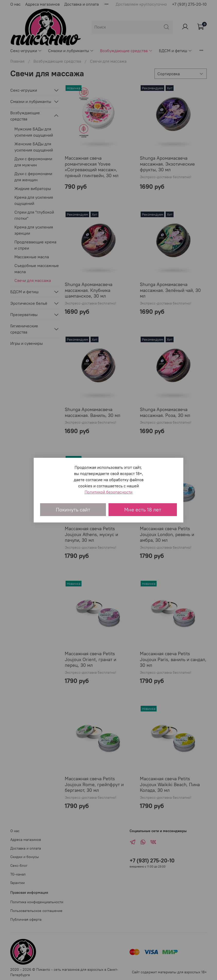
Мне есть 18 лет (143, 510)
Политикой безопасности (109, 492)
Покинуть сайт (73, 510)
